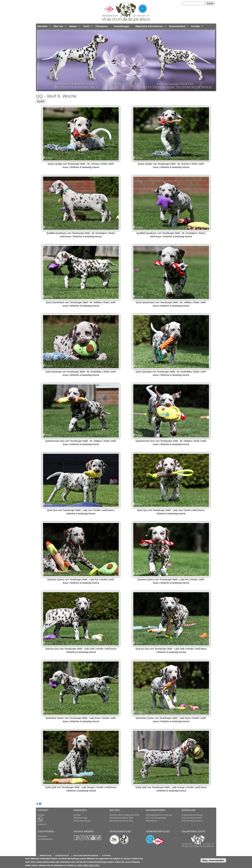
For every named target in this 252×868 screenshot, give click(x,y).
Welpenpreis (151, 821)
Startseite (43, 27)
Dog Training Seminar (192, 818)
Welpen (74, 27)
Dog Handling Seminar (192, 821)
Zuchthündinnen (45, 839)
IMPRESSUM (46, 856)
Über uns (59, 27)
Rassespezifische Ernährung (159, 815)
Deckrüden (43, 836)
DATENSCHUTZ (62, 856)
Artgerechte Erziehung (192, 815)
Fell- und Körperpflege (156, 818)
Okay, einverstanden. (213, 861)
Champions (102, 26)
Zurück (41, 101)
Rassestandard (178, 27)
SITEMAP (106, 856)
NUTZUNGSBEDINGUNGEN (86, 856)
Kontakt (196, 27)
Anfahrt (42, 824)
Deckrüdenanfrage (82, 821)
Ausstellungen (121, 26)
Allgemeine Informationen (150, 27)
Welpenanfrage (80, 818)
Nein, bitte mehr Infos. (89, 866)
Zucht (87, 27)
